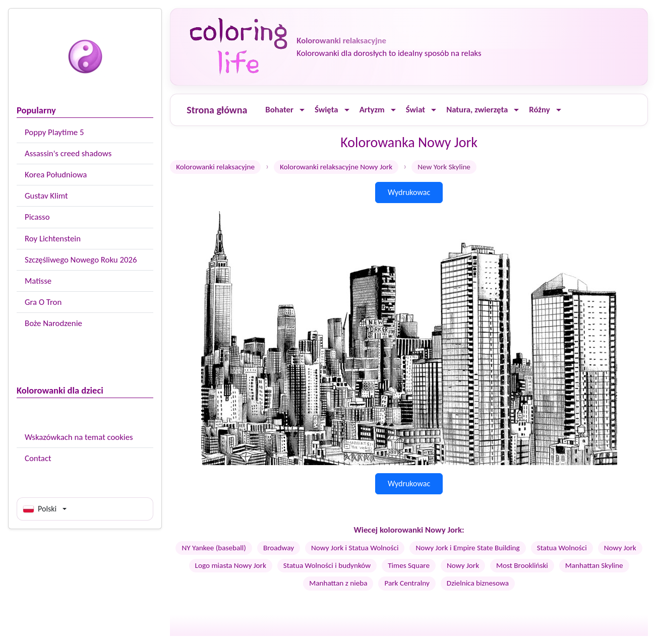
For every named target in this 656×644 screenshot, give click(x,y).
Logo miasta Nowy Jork (231, 565)
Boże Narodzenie (53, 323)
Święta (326, 110)
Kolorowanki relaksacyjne (215, 167)
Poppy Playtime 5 (54, 132)
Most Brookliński (522, 565)
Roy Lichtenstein (53, 239)
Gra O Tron (43, 302)
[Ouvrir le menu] (302, 110)
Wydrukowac (409, 192)
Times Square (409, 565)
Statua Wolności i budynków (327, 565)
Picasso (37, 217)
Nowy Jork (620, 548)
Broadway (279, 548)
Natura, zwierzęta (477, 110)
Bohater (279, 110)
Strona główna (217, 110)
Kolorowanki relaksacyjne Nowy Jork (336, 167)
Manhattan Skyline (594, 565)
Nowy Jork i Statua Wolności (355, 548)
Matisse (38, 281)
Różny (539, 110)
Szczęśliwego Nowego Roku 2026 (81, 260)
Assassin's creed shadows (68, 153)
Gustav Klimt (46, 196)
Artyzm (372, 110)
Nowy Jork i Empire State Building (467, 548)
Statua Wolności (562, 548)
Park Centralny (407, 583)
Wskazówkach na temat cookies (79, 437)
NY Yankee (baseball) (214, 548)
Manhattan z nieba (338, 583)
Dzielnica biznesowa (478, 583)
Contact (38, 458)
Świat (415, 110)
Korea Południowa (56, 175)
